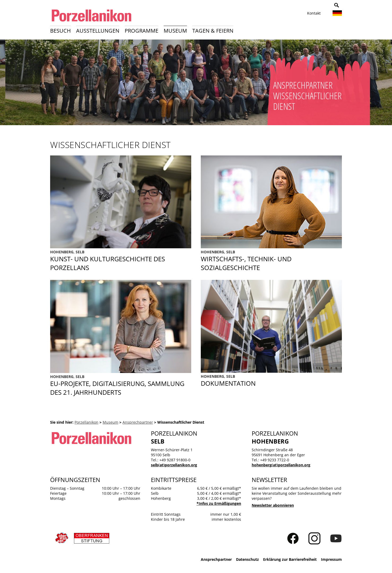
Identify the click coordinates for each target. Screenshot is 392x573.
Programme (141, 31)
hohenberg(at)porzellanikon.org (281, 465)
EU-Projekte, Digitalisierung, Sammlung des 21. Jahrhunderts (121, 385)
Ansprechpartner (138, 422)
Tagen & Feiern (213, 31)
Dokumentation (271, 381)
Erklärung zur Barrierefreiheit (290, 559)
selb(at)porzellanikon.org (174, 465)
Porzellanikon (86, 422)
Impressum (331, 559)
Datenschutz (247, 559)
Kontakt (314, 13)
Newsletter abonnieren (273, 505)
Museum (175, 31)
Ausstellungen (98, 31)
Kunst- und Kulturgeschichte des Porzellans (121, 261)
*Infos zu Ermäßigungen (219, 503)
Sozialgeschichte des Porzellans (271, 261)
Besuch (60, 31)
